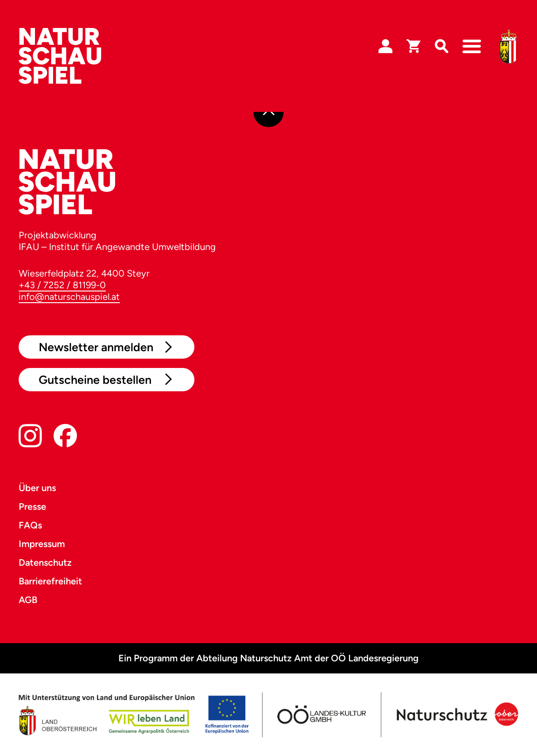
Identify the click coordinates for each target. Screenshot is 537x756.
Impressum (42, 544)
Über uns (37, 488)
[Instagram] (30, 438)
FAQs (30, 525)
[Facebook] (65, 438)
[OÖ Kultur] (321, 715)
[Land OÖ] (134, 715)
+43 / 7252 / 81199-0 (62, 285)
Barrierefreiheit (50, 581)
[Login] (386, 47)
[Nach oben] (269, 112)
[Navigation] (472, 47)
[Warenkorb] (413, 47)
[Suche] (441, 47)
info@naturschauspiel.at (69, 297)
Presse (32, 506)
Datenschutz (45, 562)
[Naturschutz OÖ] (456, 715)
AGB (28, 600)
